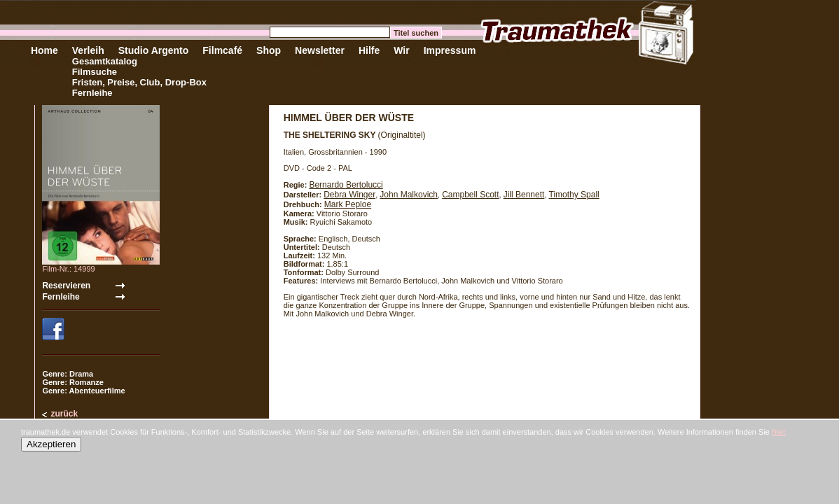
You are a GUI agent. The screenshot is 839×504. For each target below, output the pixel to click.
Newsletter (320, 50)
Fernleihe (92, 93)
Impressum (450, 50)
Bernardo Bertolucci (346, 185)
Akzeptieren (51, 444)
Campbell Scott (470, 195)
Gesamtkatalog (105, 61)
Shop (269, 50)
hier (779, 432)
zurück (64, 414)
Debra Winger (349, 195)
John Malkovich (409, 195)
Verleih (88, 50)
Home (44, 50)
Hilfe (369, 50)
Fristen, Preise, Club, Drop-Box (139, 82)
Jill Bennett (524, 195)
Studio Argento (154, 50)
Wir (401, 50)
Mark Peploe (348, 204)
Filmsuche (95, 72)
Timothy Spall (574, 195)
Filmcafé (222, 50)
